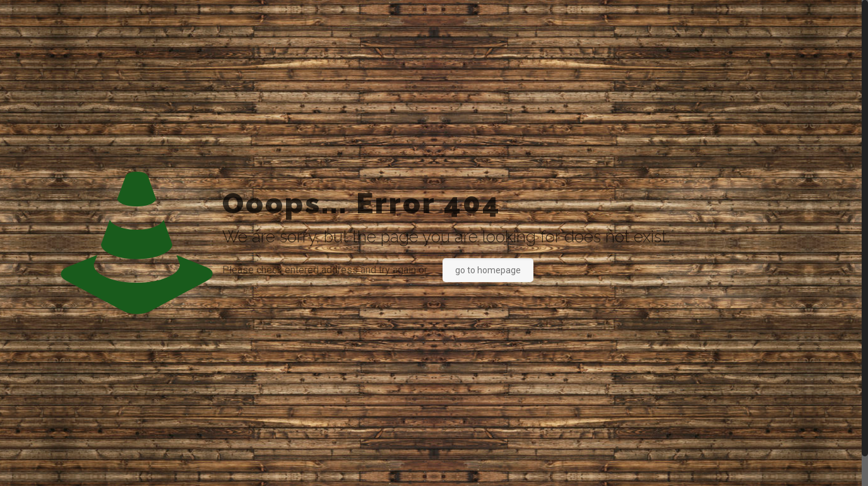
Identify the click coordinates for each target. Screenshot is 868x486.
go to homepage (488, 270)
